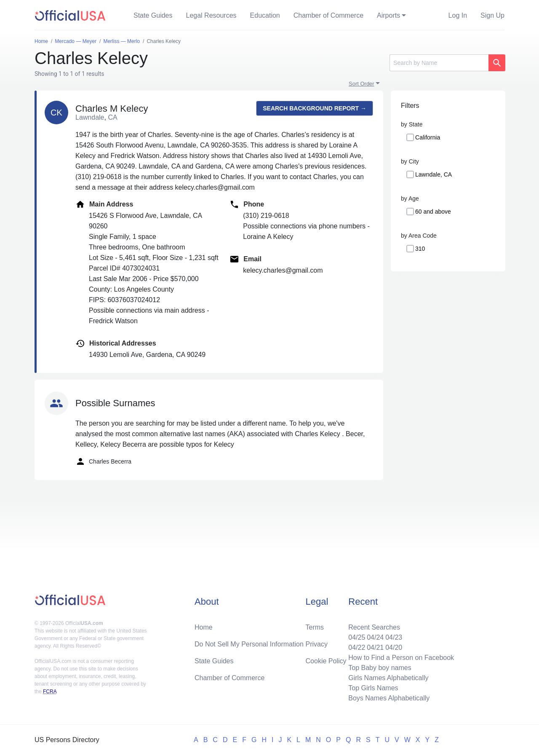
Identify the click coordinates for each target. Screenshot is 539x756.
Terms (315, 627)
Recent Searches (374, 627)
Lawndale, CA (434, 174)
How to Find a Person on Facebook (401, 658)
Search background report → (315, 108)
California (428, 137)
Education (265, 15)
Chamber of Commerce (328, 15)
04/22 (357, 647)
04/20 (394, 647)
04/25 (357, 637)
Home (204, 627)
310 (420, 249)
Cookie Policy (326, 661)
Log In (458, 15)
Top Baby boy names (380, 668)
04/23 (394, 637)
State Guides (153, 15)
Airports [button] (388, 15)
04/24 (375, 637)
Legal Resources (211, 15)
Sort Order (362, 84)
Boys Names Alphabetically (389, 698)
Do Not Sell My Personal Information (249, 644)
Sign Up (492, 15)
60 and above (433, 212)
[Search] (439, 63)
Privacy (317, 644)
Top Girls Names (373, 688)
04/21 (375, 647)
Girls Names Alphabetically (388, 678)
